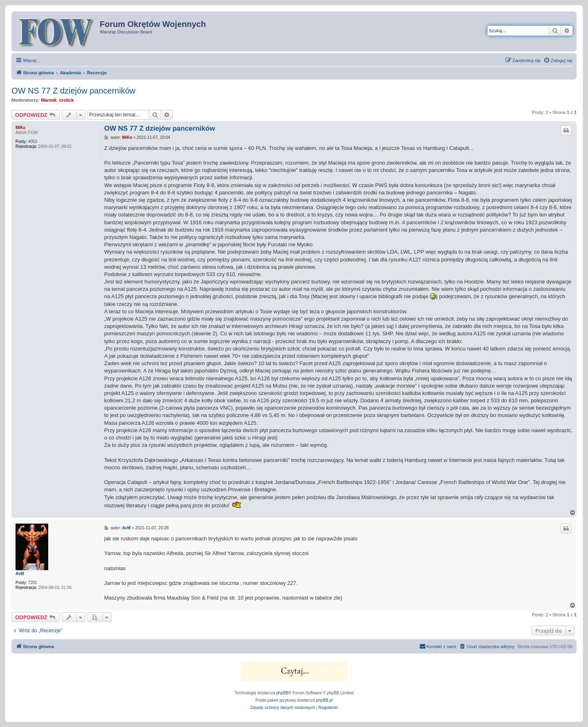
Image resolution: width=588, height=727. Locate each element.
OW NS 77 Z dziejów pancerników (73, 91)
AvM (20, 574)
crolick (66, 100)
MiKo (20, 128)
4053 (33, 142)
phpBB (282, 693)
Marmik (49, 100)
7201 (33, 583)
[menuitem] (558, 60)
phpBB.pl (324, 700)
